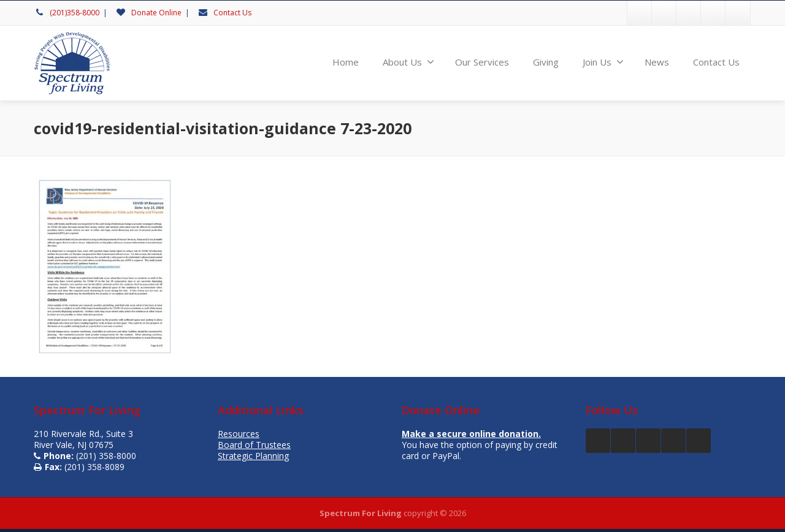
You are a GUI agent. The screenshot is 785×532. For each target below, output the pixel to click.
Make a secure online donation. (471, 434)
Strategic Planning (253, 456)
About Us (408, 62)
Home (346, 62)
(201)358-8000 (75, 13)
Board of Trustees (254, 445)
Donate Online (156, 13)
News (657, 62)
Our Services (482, 62)
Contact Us (232, 13)
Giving (546, 62)
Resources (239, 434)
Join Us (603, 62)
